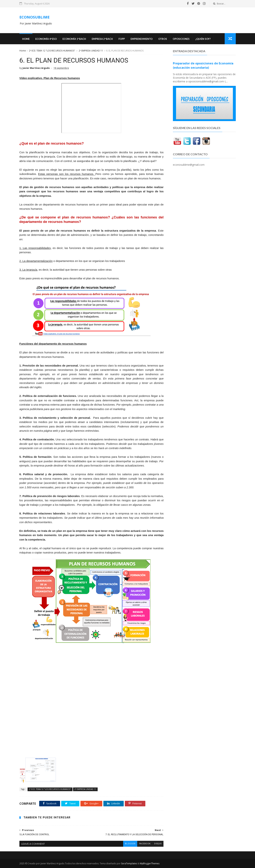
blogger (130, 844)
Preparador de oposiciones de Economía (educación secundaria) (203, 65)
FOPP (122, 39)
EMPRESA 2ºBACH (102, 39)
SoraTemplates (129, 863)
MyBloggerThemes (150, 863)
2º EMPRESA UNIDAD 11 (91, 51)
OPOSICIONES (181, 39)
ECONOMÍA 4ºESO (46, 39)
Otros (163, 39)
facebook (145, 844)
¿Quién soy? (203, 39)
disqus (158, 844)
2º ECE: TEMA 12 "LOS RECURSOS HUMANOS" (52, 51)
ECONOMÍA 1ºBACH (74, 39)
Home (26, 39)
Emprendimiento (142, 39)
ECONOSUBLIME (34, 17)
